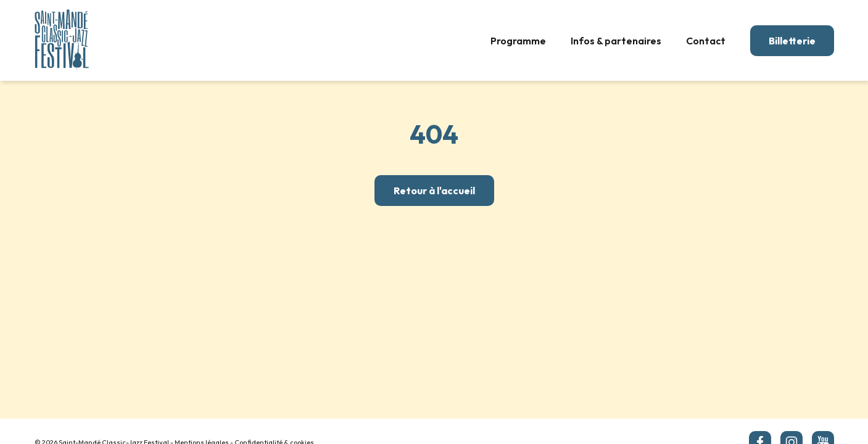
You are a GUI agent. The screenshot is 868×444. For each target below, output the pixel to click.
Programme (518, 41)
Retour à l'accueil (434, 191)
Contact (706, 41)
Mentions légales (202, 421)
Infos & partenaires (616, 41)
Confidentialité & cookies (274, 421)
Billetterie (792, 41)
